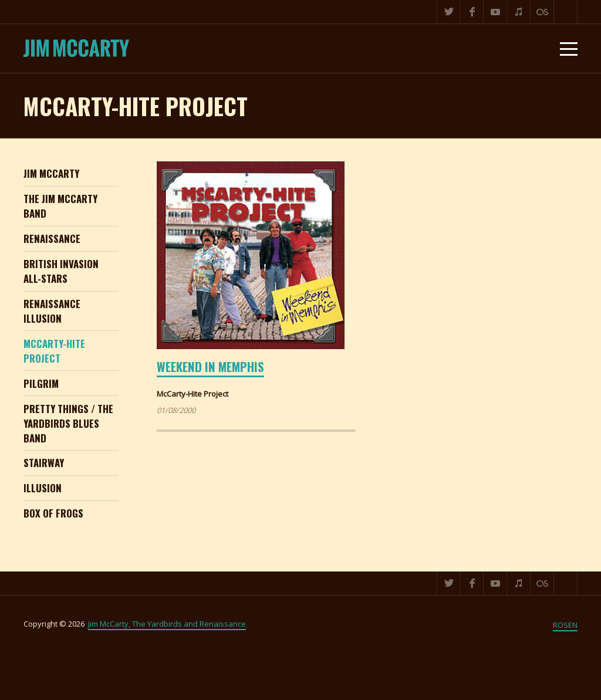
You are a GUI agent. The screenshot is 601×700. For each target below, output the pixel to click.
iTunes (519, 12)
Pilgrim (41, 383)
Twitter (448, 12)
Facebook (472, 12)
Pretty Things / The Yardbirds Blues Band (68, 423)
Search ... (566, 12)
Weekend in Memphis (210, 366)
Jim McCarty (51, 173)
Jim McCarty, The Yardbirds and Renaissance (167, 624)
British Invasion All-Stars (61, 271)
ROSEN (565, 625)
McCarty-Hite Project (54, 351)
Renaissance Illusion (52, 311)
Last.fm (542, 12)
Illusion (43, 488)
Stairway (44, 463)
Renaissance (52, 239)
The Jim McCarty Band (60, 206)
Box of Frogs (53, 513)
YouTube (495, 12)
